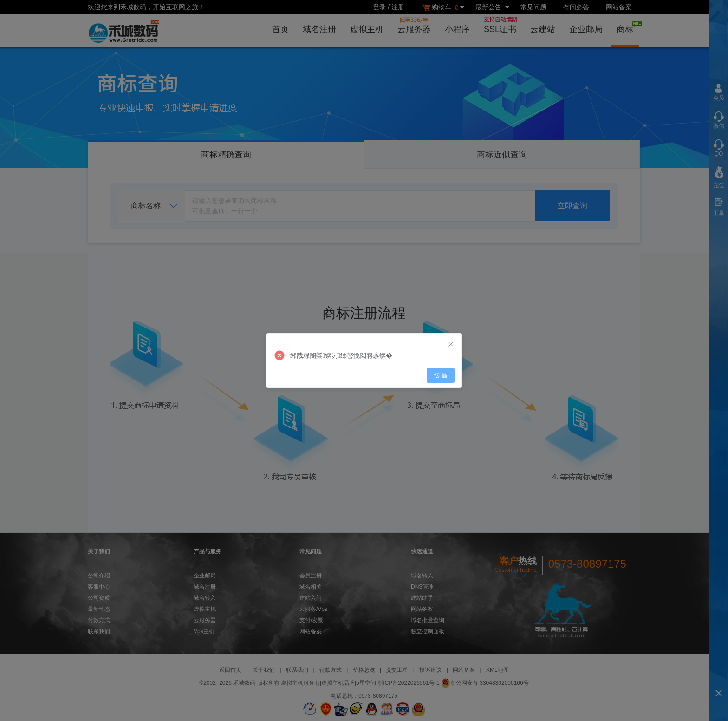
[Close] (451, 344)
